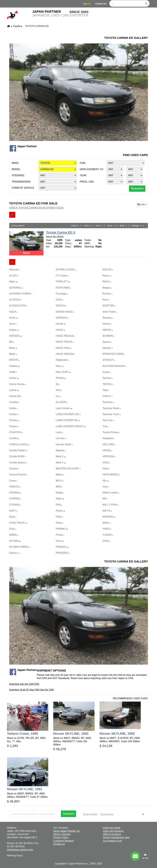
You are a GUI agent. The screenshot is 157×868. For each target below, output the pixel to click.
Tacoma (107, 378)
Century (14, 420)
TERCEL (108, 384)
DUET (13, 511)
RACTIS (108, 270)
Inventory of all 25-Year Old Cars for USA (32, 690)
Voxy (106, 487)
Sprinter (107, 348)
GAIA (59, 300)
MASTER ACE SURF (68, 469)
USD (142, 204)
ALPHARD (16, 288)
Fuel (83, 163)
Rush (106, 300)
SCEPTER (109, 306)
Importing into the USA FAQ (24, 684)
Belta (13, 348)
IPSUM (61, 378)
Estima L (15, 553)
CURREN (15, 499)
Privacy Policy (61, 837)
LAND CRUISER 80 (68, 420)
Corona (14, 469)
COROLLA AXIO (19, 444)
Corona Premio (18, 474)
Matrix (60, 474)
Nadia (60, 493)
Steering (18, 175)
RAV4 (107, 282)
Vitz (106, 481)
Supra (106, 372)
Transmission (21, 182)
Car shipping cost (112, 841)
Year (83, 175)
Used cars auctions (113, 831)
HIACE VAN (63, 348)
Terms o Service (62, 834)
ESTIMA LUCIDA (66, 270)
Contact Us (101, 4)
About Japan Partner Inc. (67, 831)
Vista (106, 469)
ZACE (106, 541)
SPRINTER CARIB (113, 354)
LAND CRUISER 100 (68, 414)
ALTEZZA (15, 300)
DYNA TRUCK (18, 523)
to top (145, 856)
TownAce (108, 402)
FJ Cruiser (62, 276)
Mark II (61, 456)
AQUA (13, 312)
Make (15, 163)
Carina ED (15, 396)
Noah (60, 499)
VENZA (107, 450)
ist (58, 396)
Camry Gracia (17, 384)
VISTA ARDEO (111, 474)
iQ (58, 384)
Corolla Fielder (18, 450)
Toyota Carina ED (37, 26)
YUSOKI (108, 535)
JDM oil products (112, 834)
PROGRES (63, 553)
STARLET (109, 360)
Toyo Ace (108, 420)
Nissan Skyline (90, 814)
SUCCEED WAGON (114, 366)
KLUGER (62, 402)
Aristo (13, 318)
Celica (13, 408)
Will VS (107, 511)
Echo (13, 529)
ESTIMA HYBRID (19, 547)
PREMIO (62, 529)
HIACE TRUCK (65, 342)
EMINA (14, 535)
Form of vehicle (23, 188)
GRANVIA (62, 318)
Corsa (13, 481)
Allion (13, 282)
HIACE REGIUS (65, 336)
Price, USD (87, 182)
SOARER (108, 336)
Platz (59, 517)
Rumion (107, 294)
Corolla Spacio (18, 463)
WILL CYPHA (110, 505)
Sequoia (108, 318)
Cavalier (14, 402)
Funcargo (62, 294)
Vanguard (108, 438)
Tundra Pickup (111, 432)
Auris (13, 324)
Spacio (107, 342)
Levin (59, 432)
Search (137, 188)
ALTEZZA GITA (18, 306)
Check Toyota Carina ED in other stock (36, 208)
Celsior (14, 414)
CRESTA (15, 487)
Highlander (62, 360)
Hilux (60, 366)
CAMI (13, 372)
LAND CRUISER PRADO (71, 426)
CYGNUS (15, 505)
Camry (14, 378)
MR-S (60, 481)
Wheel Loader (111, 493)
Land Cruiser (64, 408)
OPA (59, 505)
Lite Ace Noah (64, 444)
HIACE (60, 330)
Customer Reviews (63, 841)
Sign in (87, 4)
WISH (106, 523)
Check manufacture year (116, 837)
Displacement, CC (92, 169)
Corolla (14, 438)
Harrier (61, 324)
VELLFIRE (109, 444)
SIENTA (107, 330)
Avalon (14, 330)
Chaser (14, 426)
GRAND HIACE (65, 312)
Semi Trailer (110, 312)
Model (16, 169)
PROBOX (62, 547)
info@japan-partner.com (20, 850)
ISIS (59, 390)
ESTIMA (15, 541)
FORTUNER (63, 288)
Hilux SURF (63, 372)
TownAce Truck (111, 414)
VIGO (106, 463)
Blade (13, 354)
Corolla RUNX (18, 456)
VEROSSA (109, 456)
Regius (107, 288)
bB (12, 342)
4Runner (15, 270)
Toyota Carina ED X (61, 232)
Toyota (17, 26)
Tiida (106, 390)
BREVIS (14, 360)
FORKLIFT (63, 282)
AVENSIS (16, 336)
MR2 (59, 487)
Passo (60, 511)
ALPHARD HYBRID (21, 294)
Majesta (61, 450)
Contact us (59, 844)
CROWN (15, 493)
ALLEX (14, 276)
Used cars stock (112, 828)
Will (105, 499)
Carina (14, 390)
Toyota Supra (107, 814)
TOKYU (107, 396)
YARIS (107, 529)
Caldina (14, 366)
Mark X (61, 463)
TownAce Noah (111, 408)
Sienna (107, 324)
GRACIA (61, 306)
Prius (60, 541)
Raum (107, 276)
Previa (60, 535)
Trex (106, 426)
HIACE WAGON (65, 354)
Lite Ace (61, 438)
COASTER (16, 432)
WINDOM (109, 517)
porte (59, 523)
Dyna (13, 517)
